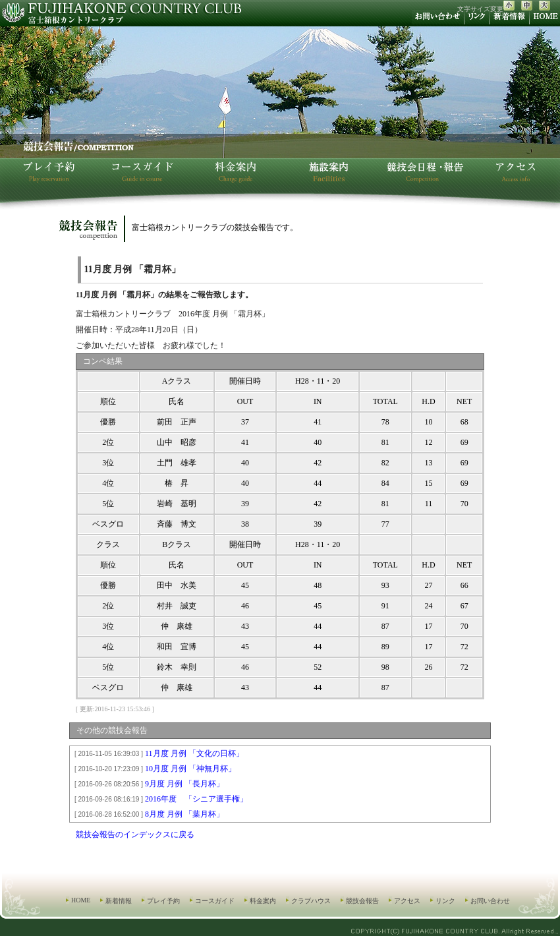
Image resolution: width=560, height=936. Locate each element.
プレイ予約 (163, 901)
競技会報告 (362, 901)
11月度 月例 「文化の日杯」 (157, 753)
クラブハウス (311, 901)
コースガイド (215, 901)
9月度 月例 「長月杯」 (147, 784)
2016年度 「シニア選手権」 (159, 799)
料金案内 (263, 901)
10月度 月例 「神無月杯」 (153, 769)
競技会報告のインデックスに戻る (135, 834)
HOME (81, 900)
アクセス (407, 901)
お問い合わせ (490, 901)
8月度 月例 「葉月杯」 (147, 814)
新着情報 (119, 901)
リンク (445, 901)
